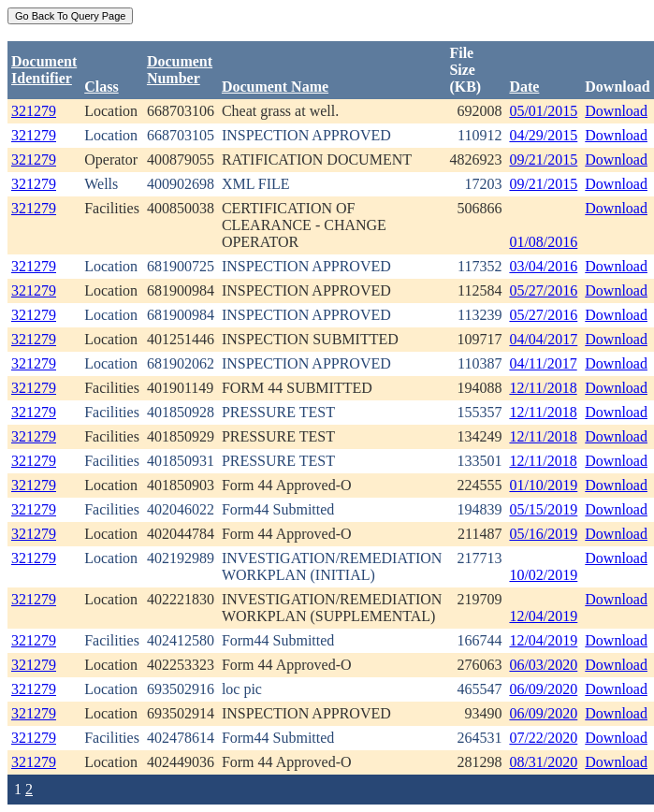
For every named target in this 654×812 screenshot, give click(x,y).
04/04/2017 (543, 339)
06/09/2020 (543, 689)
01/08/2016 (543, 242)
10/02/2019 (543, 575)
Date (524, 87)
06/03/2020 (543, 665)
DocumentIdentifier (44, 70)
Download (616, 111)
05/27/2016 (543, 290)
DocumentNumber (180, 70)
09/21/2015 (543, 159)
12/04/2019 (543, 616)
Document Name (275, 87)
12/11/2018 (543, 388)
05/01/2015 (543, 111)
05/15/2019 (543, 509)
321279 (34, 111)
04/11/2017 (543, 363)
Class (101, 87)
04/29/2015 (543, 135)
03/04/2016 (543, 266)
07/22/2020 (543, 738)
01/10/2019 (543, 485)
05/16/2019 (543, 534)
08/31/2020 (543, 762)
